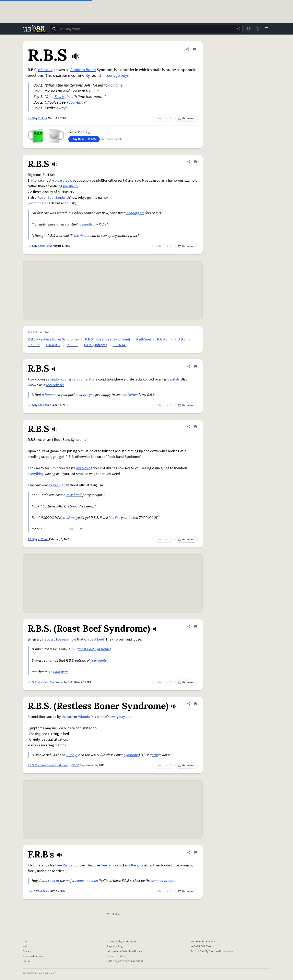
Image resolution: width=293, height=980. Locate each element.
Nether (133, 395)
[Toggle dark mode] (258, 29)
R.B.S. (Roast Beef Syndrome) (107, 339)
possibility (71, 186)
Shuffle (113, 914)
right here (60, 672)
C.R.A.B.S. (53, 345)
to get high (57, 485)
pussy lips (54, 639)
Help (26, 946)
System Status (116, 956)
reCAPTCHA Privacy (203, 942)
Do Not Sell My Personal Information (213, 951)
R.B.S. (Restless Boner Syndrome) (53, 339)
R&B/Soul (143, 339)
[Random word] (238, 29)
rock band (74, 495)
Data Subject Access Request (125, 961)
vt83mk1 (43, 539)
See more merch (112, 139)
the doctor (82, 236)
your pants (98, 661)
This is (59, 97)
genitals (174, 379)
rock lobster (55, 385)
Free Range (64, 865)
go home (115, 85)
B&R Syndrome (96, 345)
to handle (85, 224)
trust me (69, 518)
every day (118, 717)
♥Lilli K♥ (43, 118)
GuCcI (71, 682)
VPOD (76, 765)
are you (89, 395)
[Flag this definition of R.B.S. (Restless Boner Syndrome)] (196, 704)
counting (76, 102)
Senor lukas (45, 246)
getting (155, 755)
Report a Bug (115, 946)
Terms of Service (33, 956)
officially (45, 70)
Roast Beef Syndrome (94, 649)
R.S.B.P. (72, 345)
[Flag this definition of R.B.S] (195, 49)
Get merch (187, 118)
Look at (54, 881)
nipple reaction (87, 881)
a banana (49, 395)
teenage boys (117, 76)
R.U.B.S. (180, 339)
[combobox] (146, 29)
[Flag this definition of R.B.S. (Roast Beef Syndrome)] (196, 626)
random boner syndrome (69, 379)
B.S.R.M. (120, 345)
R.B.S (31, 118)
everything (84, 468)
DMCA (26, 961)
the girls (137, 865)
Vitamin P (85, 717)
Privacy (27, 951)
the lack (67, 717)
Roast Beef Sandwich (54, 198)
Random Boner (83, 70)
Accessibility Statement (121, 942)
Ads (25, 942)
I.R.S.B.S (34, 345)
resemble (69, 639)
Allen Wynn (45, 405)
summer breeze (163, 881)
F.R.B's (31, 891)
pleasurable (63, 180)
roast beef (96, 639)
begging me (135, 213)
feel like (114, 518)
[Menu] (267, 29)
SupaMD (44, 891)
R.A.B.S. (163, 339)
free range (109, 865)
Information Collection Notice (125, 951)
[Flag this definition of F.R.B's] (196, 852)
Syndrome (131, 755)
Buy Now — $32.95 (84, 139)
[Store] (249, 29)
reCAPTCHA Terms (202, 946)
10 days (72, 755)
